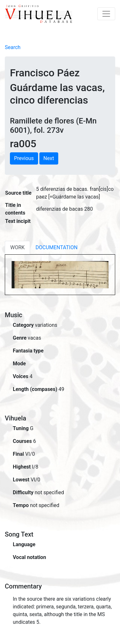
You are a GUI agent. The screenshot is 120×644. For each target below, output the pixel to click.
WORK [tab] (17, 247)
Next (49, 158)
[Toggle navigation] (106, 14)
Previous (24, 158)
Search (13, 47)
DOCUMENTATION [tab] (56, 247)
